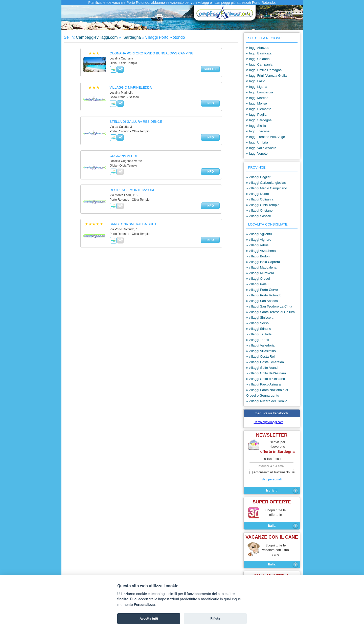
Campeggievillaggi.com (97, 37)
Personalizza (144, 605)
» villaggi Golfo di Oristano (266, 379)
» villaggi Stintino (259, 329)
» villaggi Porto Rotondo (264, 295)
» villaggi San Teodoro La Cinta (269, 306)
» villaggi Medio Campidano (267, 188)
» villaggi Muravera (260, 273)
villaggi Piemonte (259, 109)
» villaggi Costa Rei (260, 356)
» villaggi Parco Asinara (264, 384)
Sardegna (131, 37)
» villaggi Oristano (259, 210)
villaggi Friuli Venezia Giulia (267, 76)
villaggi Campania (259, 64)
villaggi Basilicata (259, 53)
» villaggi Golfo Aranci (262, 368)
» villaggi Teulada (259, 334)
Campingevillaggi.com (269, 422)
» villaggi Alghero (259, 240)
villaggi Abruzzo (258, 48)
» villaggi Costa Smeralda (265, 362)
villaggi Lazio (256, 81)
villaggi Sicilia (256, 126)
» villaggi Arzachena (261, 251)
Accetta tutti (149, 618)
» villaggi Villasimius (261, 351)
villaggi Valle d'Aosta (261, 148)
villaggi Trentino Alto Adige (266, 137)
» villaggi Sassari (259, 216)
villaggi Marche (257, 98)
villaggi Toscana (258, 131)
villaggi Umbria (257, 142)
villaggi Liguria (257, 87)
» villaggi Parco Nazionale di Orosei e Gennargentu (267, 393)
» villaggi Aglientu (259, 234)
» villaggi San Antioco (262, 301)
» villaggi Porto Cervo (262, 290)
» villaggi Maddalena (261, 267)
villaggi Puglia (256, 115)
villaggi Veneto (257, 154)
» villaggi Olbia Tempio (263, 205)
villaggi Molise (257, 103)
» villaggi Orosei (258, 279)
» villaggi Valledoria (260, 345)
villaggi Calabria (258, 59)
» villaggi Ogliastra (260, 199)
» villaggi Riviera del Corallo (267, 401)
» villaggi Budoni (258, 256)
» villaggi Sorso (257, 323)
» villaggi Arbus (257, 245)
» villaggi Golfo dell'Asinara (266, 373)
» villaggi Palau (257, 284)
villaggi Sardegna (259, 120)
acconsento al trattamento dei (272, 476)
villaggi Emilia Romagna (264, 70)
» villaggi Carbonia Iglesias (266, 183)
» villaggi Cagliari (259, 177)
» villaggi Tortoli (258, 340)
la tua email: (272, 459)
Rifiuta (215, 618)
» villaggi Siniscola (260, 318)
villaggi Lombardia (260, 92)
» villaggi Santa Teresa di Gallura (271, 312)
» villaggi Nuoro (258, 194)
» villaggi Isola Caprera (263, 262)
